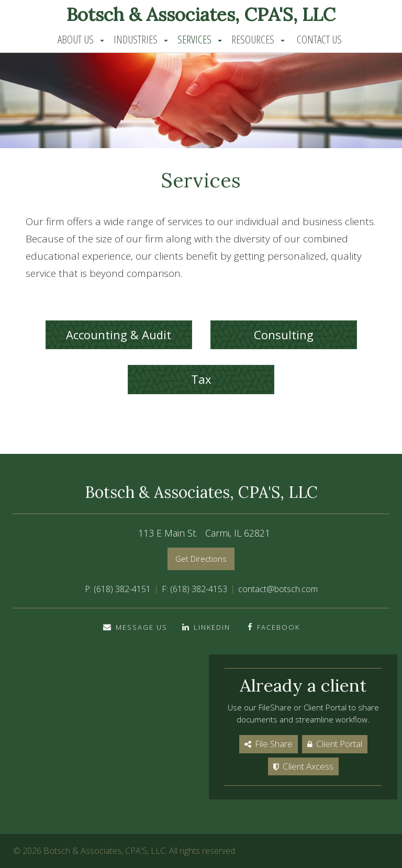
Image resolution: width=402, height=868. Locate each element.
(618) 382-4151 (122, 589)
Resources (253, 39)
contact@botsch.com (278, 589)
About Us (76, 39)
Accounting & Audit (119, 335)
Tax (201, 379)
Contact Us (319, 39)
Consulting (284, 335)
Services (194, 39)
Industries (136, 39)
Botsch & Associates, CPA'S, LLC (201, 14)
